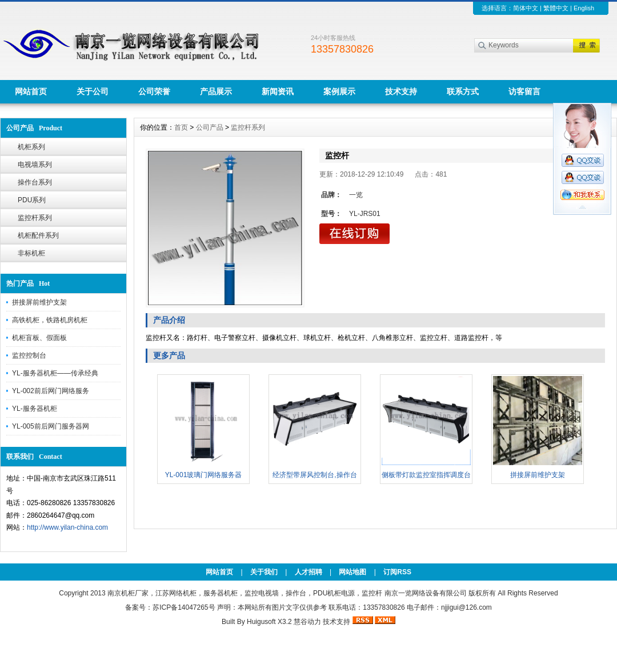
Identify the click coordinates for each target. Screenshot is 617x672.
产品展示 (216, 91)
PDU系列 (32, 200)
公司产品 (210, 127)
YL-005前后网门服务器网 (51, 426)
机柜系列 (31, 147)
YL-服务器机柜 (35, 409)
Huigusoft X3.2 (269, 622)
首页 (181, 127)
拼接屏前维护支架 (39, 302)
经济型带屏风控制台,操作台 (314, 475)
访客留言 (524, 91)
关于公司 (93, 91)
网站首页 (31, 91)
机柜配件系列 (38, 235)
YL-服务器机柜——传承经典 (55, 373)
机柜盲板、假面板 (39, 338)
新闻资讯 (278, 91)
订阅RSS (397, 572)
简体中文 (526, 8)
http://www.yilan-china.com (67, 527)
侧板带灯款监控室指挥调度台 (426, 475)
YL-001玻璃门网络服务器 (204, 475)
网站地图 (352, 572)
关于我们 (264, 572)
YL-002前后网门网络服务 (51, 391)
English (584, 8)
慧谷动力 (307, 622)
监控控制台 (29, 355)
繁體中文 (556, 8)
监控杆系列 (35, 218)
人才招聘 (308, 572)
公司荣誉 (154, 91)
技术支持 (401, 91)
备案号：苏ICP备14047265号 (170, 607)
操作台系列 (35, 182)
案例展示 (339, 91)
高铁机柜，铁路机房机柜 (50, 320)
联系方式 (463, 91)
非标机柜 (31, 253)
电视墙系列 (35, 165)
